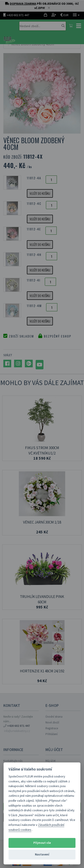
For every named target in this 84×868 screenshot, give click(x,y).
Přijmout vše (42, 843)
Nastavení (42, 854)
